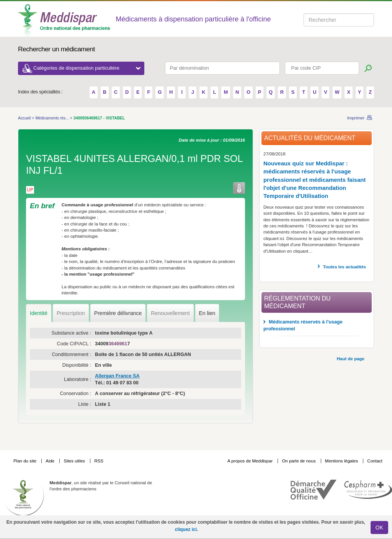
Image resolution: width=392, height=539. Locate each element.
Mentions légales (342, 461)
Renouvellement (170, 313)
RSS (99, 461)
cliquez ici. (187, 529)
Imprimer (356, 118)
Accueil (25, 118)
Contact (375, 461)
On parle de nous (299, 461)
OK (379, 528)
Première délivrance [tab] (118, 313)
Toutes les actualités (345, 267)
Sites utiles (75, 461)
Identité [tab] (39, 313)
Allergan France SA (117, 376)
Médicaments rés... (52, 118)
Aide (51, 461)
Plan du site (25, 461)
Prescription (71, 313)
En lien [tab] (207, 313)
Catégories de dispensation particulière (87, 68)
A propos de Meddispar (250, 461)
